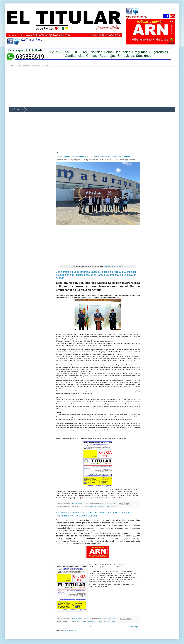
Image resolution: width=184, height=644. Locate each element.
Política (100, 621)
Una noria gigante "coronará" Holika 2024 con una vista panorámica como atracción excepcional (93, 156)
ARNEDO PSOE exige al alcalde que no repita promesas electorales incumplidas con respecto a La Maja (95, 514)
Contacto (47, 65)
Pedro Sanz (113, 506)
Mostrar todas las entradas (114, 267)
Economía (91, 506)
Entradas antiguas (134, 627)
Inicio (92, 627)
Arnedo (79, 506)
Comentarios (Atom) (71, 630)
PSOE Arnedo (111, 621)
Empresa (102, 506)
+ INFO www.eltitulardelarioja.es (28, 65)
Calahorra (84, 506)
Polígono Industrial (92, 621)
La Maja (107, 506)
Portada (10, 65)
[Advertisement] (79, 87)
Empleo (96, 506)
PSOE (104, 621)
